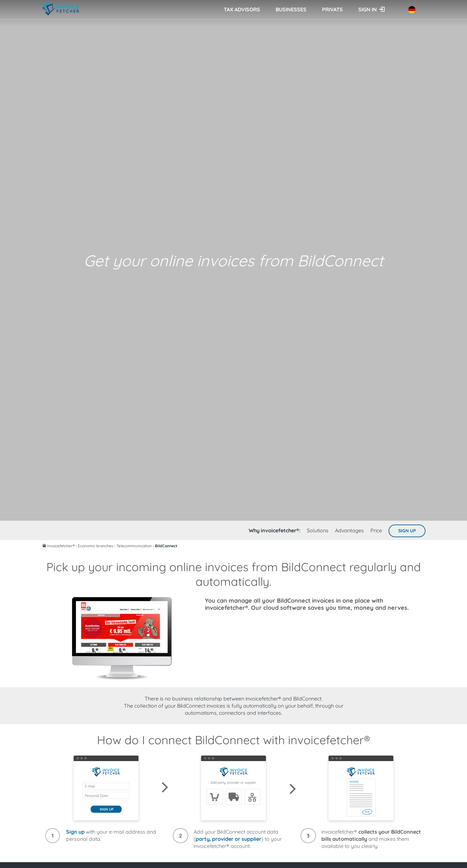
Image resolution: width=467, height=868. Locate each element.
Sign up (407, 531)
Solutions (318, 530)
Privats (332, 9)
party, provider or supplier (228, 839)
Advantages (349, 530)
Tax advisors (242, 9)
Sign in (368, 9)
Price (376, 530)
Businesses (291, 9)
